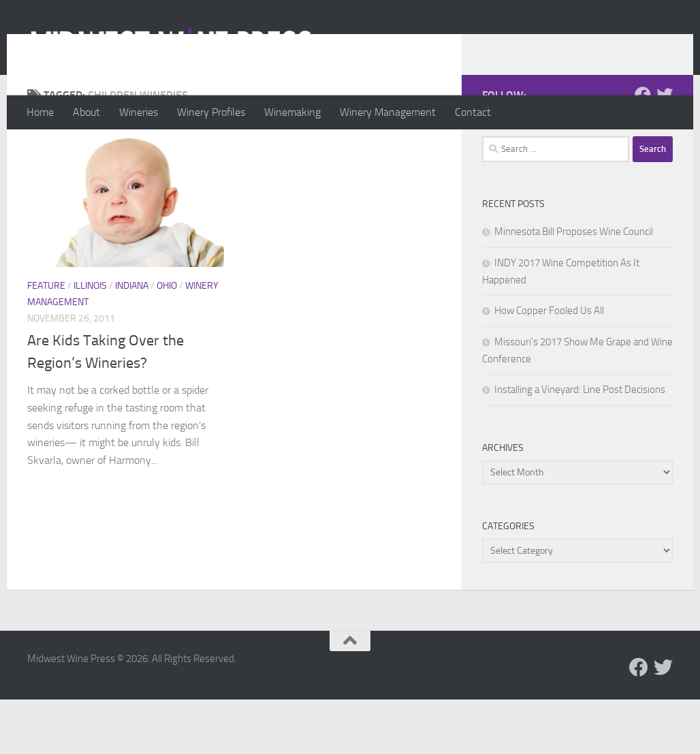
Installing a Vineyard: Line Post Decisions (580, 444)
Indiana (132, 340)
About (86, 112)
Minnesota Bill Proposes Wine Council (574, 286)
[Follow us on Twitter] (665, 149)
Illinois (90, 340)
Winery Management (388, 112)
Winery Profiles (211, 112)
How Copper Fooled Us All (549, 365)
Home (40, 112)
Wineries (139, 112)
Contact (473, 112)
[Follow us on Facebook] (643, 149)
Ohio (167, 340)
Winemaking (292, 112)
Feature (46, 340)
